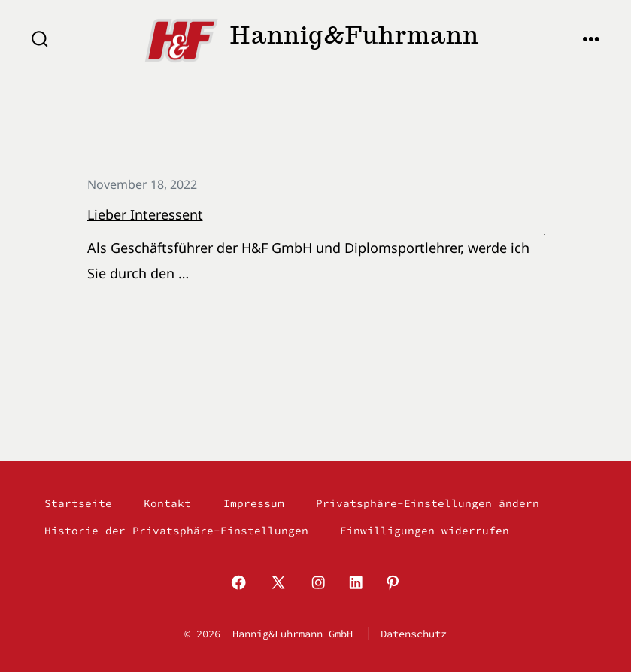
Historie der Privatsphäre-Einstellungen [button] (176, 531)
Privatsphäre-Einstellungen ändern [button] (428, 503)
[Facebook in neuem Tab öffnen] (238, 582)
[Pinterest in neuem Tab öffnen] (393, 582)
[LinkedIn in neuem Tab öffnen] (356, 582)
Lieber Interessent (145, 214)
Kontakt (167, 503)
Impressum (254, 503)
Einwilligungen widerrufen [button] (425, 531)
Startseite (78, 503)
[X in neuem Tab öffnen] (278, 582)
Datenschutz (414, 634)
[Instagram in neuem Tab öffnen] (318, 582)
